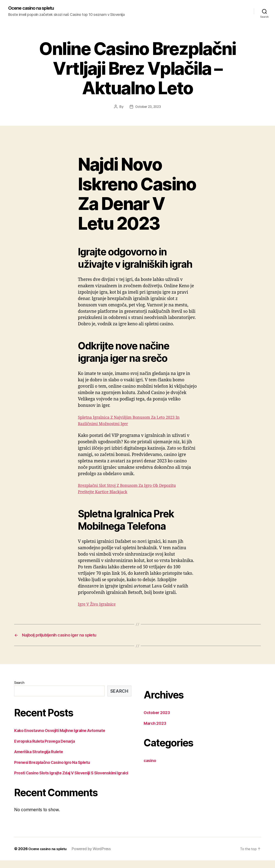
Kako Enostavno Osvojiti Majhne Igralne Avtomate (64, 732)
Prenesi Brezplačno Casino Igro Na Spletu (55, 764)
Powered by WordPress (94, 856)
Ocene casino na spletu (34, 8)
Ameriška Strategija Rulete (41, 753)
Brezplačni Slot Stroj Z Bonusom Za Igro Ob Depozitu (132, 486)
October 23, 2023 (148, 107)
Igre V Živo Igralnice (99, 604)
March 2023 (156, 724)
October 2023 (158, 714)
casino (150, 762)
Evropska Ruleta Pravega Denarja (47, 742)
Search (19, 684)
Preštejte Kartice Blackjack (105, 492)
